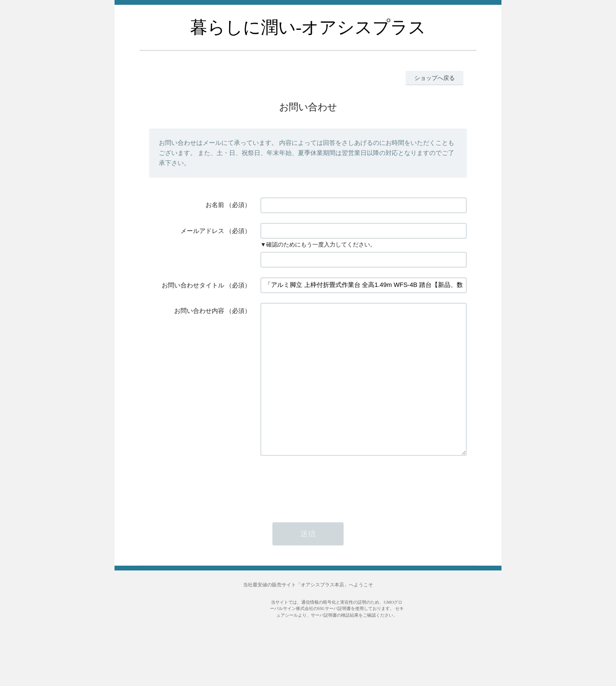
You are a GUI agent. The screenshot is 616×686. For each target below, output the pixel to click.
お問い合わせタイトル (193, 285)
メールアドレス (202, 231)
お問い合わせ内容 (199, 311)
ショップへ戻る (435, 78)
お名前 (215, 205)
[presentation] (334, 513)
